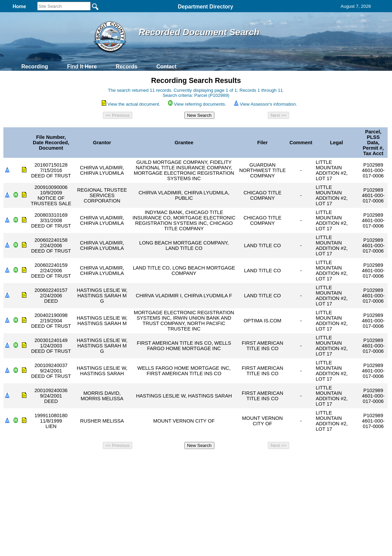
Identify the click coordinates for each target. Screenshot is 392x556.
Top (83, 461)
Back (104, 461)
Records (126, 67)
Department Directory (206, 7)
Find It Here (82, 67)
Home (130, 461)
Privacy (193, 461)
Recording (35, 67)
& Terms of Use (218, 461)
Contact (166, 67)
